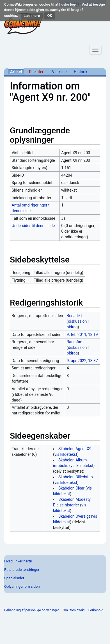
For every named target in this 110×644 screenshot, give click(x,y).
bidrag (72, 327)
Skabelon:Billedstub (75, 477)
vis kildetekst (66, 454)
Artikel (16, 72)
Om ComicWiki (74, 610)
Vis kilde (59, 72)
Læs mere (32, 16)
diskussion (77, 321)
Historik (81, 72)
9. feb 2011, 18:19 (82, 335)
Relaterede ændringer (22, 570)
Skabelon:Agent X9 (75, 449)
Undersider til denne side (33, 226)
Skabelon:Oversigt (74, 516)
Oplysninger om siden (22, 586)
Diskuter (36, 72)
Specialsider (14, 578)
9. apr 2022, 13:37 (82, 361)
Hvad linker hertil (18, 561)
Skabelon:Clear (71, 488)
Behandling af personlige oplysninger (32, 610)
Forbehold (96, 610)
